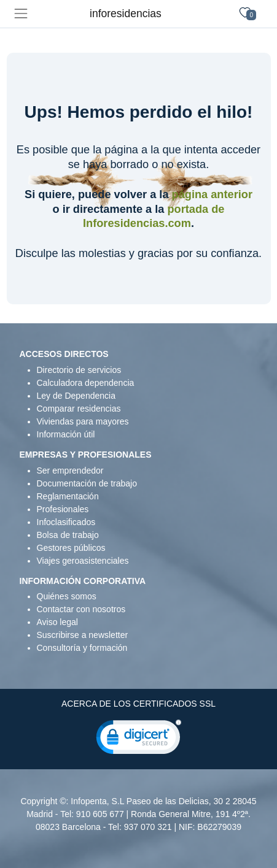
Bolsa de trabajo (68, 535)
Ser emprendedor (70, 470)
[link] (139, 740)
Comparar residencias (79, 409)
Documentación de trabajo (87, 483)
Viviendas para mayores (83, 421)
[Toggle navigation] (21, 14)
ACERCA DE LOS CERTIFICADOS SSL (138, 704)
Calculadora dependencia (86, 383)
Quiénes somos (67, 596)
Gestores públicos (71, 548)
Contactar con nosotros (81, 609)
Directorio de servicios (79, 370)
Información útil (66, 434)
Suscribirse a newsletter (83, 635)
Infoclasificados (66, 522)
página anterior (212, 194)
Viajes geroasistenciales (83, 561)
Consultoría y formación (82, 648)
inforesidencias (126, 13)
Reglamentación (68, 496)
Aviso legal (57, 622)
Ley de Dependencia (76, 396)
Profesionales (63, 509)
